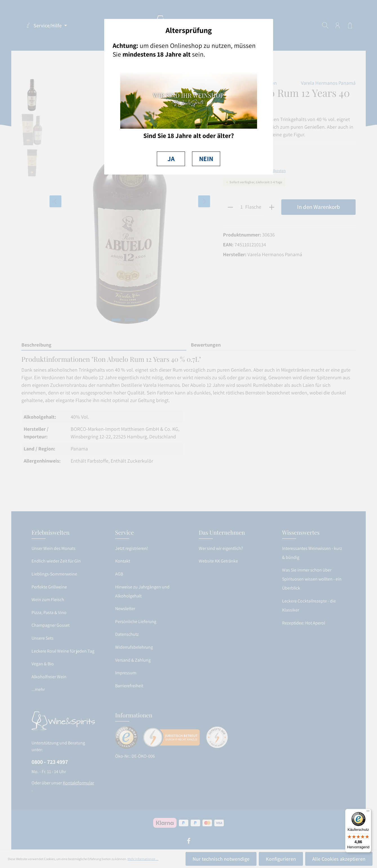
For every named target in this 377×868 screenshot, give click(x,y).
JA (171, 159)
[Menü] (368, 812)
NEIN (206, 159)
